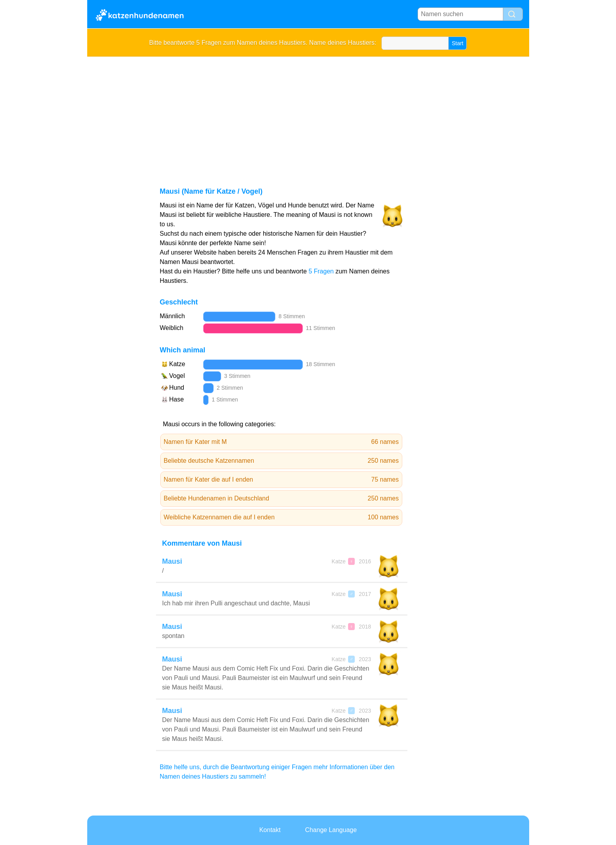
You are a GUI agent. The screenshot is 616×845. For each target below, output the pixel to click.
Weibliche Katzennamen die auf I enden (281, 517)
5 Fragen (321, 271)
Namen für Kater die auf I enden (281, 480)
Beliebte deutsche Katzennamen (281, 461)
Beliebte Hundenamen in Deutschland (281, 499)
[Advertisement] (308, 115)
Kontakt (270, 830)
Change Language (331, 830)
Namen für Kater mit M (281, 442)
